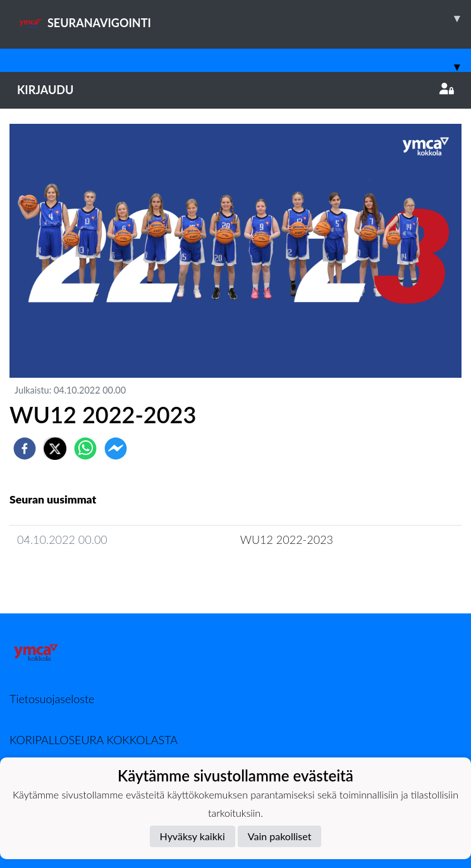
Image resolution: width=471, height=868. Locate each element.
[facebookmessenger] (116, 449)
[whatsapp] (85, 449)
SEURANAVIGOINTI (244, 18)
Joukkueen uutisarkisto (74, 576)
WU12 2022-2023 (287, 539)
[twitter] (55, 449)
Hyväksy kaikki (193, 836)
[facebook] (25, 449)
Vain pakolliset (280, 836)
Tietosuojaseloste (52, 699)
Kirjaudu (235, 90)
